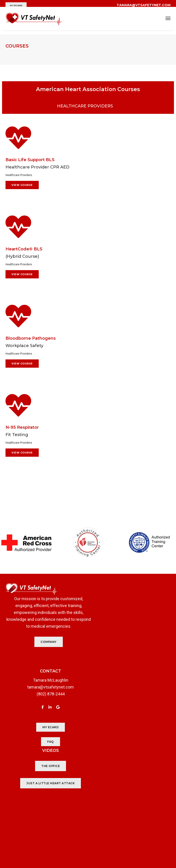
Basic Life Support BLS (30, 154)
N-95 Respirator (22, 422)
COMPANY (43, 640)
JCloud (164, 846)
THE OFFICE (131, 684)
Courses (17, 46)
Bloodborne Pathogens (31, 333)
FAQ (45, 739)
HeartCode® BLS (24, 243)
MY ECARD (16, 5)
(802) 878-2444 (45, 692)
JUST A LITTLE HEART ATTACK (131, 701)
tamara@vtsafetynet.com (45, 685)
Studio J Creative (139, 846)
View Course (22, 179)
